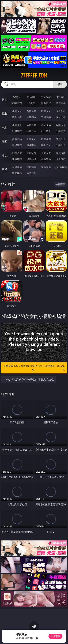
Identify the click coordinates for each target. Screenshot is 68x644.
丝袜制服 (31, 117)
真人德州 (31, 97)
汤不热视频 (61, 167)
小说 (5, 156)
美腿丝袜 (17, 145)
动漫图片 (61, 139)
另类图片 (61, 145)
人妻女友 (46, 153)
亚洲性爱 (17, 125)
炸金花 (31, 103)
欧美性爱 (61, 125)
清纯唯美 (31, 145)
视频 (5, 114)
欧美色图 (46, 139)
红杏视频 (17, 173)
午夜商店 (31, 167)
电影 (5, 128)
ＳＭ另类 (61, 117)
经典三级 (31, 131)
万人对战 (46, 97)
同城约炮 (17, 167)
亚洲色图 (31, 139)
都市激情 (17, 153)
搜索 (60, 84)
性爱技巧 (61, 159)
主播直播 (46, 117)
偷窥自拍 (17, 139)
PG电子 (17, 97)
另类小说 (31, 159)
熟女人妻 (17, 117)
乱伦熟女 (46, 131)
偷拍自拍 (31, 125)
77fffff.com (34, 75)
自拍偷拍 (31, 111)
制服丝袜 (17, 131)
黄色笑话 (46, 159)
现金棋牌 (46, 103)
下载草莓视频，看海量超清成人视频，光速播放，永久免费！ (34, 368)
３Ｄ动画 (61, 111)
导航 (5, 170)
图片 (5, 142)
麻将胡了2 (17, 103)
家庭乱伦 (31, 153)
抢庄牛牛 (61, 103)
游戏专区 (61, 97)
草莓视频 (46, 167)
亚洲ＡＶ (17, 111)
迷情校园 (17, 159)
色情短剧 (31, 173)
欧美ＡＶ (46, 111)
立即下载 (55, 636)
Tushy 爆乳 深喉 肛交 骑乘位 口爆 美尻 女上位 (29, 379)
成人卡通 (46, 125)
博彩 (5, 100)
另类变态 (61, 131)
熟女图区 (46, 145)
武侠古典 (61, 153)
